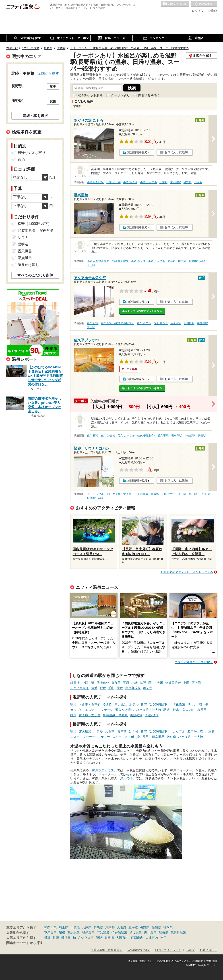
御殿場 (109, 938)
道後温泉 (136, 932)
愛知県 (156, 927)
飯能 (99, 938)
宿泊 (73, 704)
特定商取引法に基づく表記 (173, 961)
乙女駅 (198, 182)
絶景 (73, 715)
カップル (76, 710)
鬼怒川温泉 (178, 932)
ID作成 (212, 11)
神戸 (163, 938)
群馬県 (98, 927)
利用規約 (198, 961)
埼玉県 (64, 927)
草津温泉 (50, 932)
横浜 (47, 938)
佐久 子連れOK (146, 436)
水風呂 (202, 710)
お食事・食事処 (90, 704)
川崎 (56, 938)
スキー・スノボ (123, 737)
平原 (126, 683)
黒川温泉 (150, 932)
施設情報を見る (137, 152)
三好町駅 (205, 494)
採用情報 (212, 961)
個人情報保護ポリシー (141, 961)
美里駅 (91, 327)
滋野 (143, 683)
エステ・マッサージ (99, 710)
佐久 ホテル (144, 323)
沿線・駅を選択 (35, 116)
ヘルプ (190, 950)
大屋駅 (171, 261)
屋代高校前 (133, 688)
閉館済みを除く (149, 95)
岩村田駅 (189, 323)
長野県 (145, 927)
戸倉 (103, 688)
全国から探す (48, 73)
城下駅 (193, 494)
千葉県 (75, 927)
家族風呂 (25, 258)
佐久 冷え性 (108, 436)
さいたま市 (86, 938)
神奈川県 (50, 927)
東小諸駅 (176, 182)
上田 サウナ (168, 494)
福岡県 (168, 927)
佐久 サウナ (161, 323)
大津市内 (152, 938)
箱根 (62, 932)
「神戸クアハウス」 (103, 770)
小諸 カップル (148, 182)
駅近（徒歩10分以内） (179, 710)
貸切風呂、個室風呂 (150, 737)
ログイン (198, 11)
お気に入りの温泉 (175, 4)
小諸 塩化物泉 (95, 182)
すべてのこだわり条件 (35, 275)
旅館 (211, 731)
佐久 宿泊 (93, 323)
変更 (53, 87)
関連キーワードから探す (25, 943)
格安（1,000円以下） (156, 704)
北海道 (133, 927)
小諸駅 (163, 182)
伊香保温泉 (119, 932)
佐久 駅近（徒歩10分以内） (118, 323)
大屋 (160, 683)
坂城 (94, 688)
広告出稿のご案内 (139, 950)
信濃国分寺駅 (197, 261)
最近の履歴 (204, 4)
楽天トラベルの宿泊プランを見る (142, 311)
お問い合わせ (208, 950)
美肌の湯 (136, 715)
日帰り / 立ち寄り (32, 153)
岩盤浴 (23, 244)
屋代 (120, 688)
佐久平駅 (176, 323)
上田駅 (91, 265)
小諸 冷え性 (130, 182)
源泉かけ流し (125, 710)
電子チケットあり (90, 95)
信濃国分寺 (173, 683)
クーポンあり (120, 95)
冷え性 (107, 704)
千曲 (111, 688)
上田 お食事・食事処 (146, 494)
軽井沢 (75, 683)
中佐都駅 (202, 323)
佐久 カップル (126, 436)
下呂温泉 (103, 932)
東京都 (110, 927)
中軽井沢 (88, 683)
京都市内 (137, 938)
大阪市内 (122, 938)
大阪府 (122, 927)
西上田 (196, 683)
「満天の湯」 (126, 778)
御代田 (116, 683)
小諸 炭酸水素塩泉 (98, 261)
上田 (186, 683)
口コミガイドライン (168, 950)
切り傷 (204, 704)
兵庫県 (87, 927)
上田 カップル (95, 494)
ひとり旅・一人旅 (149, 710)
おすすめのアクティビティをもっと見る (187, 572)
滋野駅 (188, 182)
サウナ (192, 704)
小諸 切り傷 (113, 182)
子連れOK (152, 715)
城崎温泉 (88, 932)
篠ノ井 (148, 688)
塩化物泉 (179, 704)
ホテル (134, 704)
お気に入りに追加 (176, 152)
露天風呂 (121, 704)
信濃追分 (103, 683)
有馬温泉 (74, 932)
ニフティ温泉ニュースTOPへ (194, 662)
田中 (151, 683)
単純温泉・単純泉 (115, 715)
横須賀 (66, 938)
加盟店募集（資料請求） (106, 950)
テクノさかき (80, 688)
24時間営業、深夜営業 (36, 231)
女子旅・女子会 (90, 715)
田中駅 (182, 261)
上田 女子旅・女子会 (119, 494)
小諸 (134, 683)
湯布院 (163, 932)
